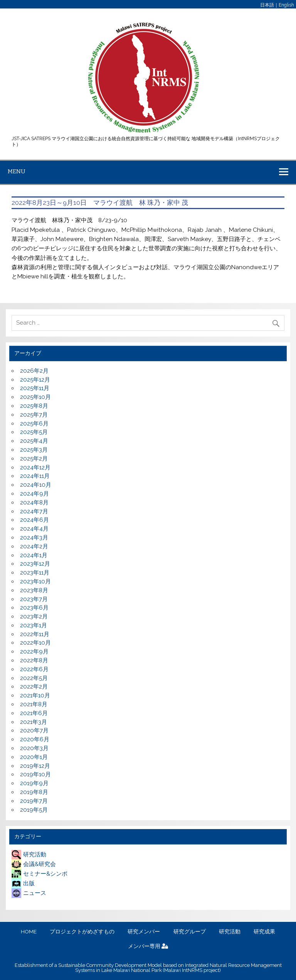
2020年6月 (35, 739)
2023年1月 (34, 625)
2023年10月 (35, 581)
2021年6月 (34, 713)
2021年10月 (35, 695)
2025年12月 (35, 380)
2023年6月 (34, 608)
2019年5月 (34, 810)
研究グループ (190, 932)
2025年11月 (35, 388)
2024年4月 (34, 529)
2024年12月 (35, 467)
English (286, 5)
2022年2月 (34, 687)
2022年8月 (34, 660)
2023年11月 (35, 573)
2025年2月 (34, 459)
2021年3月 (34, 722)
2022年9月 (34, 652)
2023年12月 (35, 564)
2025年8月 (34, 406)
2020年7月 (34, 730)
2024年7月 (34, 511)
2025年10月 (35, 397)
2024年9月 (34, 494)
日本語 (267, 5)
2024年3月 (34, 538)
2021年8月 (34, 704)
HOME (29, 932)
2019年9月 (34, 783)
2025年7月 (34, 415)
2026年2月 (34, 371)
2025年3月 (34, 450)
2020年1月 (34, 757)
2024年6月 (34, 520)
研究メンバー (144, 932)
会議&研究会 (34, 864)
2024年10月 (36, 485)
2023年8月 (34, 590)
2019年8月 (34, 792)
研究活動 (29, 854)
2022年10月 (35, 643)
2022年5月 (34, 678)
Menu (17, 171)
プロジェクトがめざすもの (82, 932)
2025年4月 (34, 441)
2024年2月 (34, 546)
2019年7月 (34, 801)
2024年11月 (35, 476)
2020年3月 (34, 748)
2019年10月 (35, 774)
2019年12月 (35, 766)
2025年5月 (34, 432)
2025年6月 (34, 424)
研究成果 (264, 932)
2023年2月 (34, 616)
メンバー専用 (148, 946)
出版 (23, 883)
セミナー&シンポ (40, 874)
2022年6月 (34, 669)
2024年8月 (34, 503)
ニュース (29, 893)
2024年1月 (34, 555)
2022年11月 (35, 634)
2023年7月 (34, 599)
